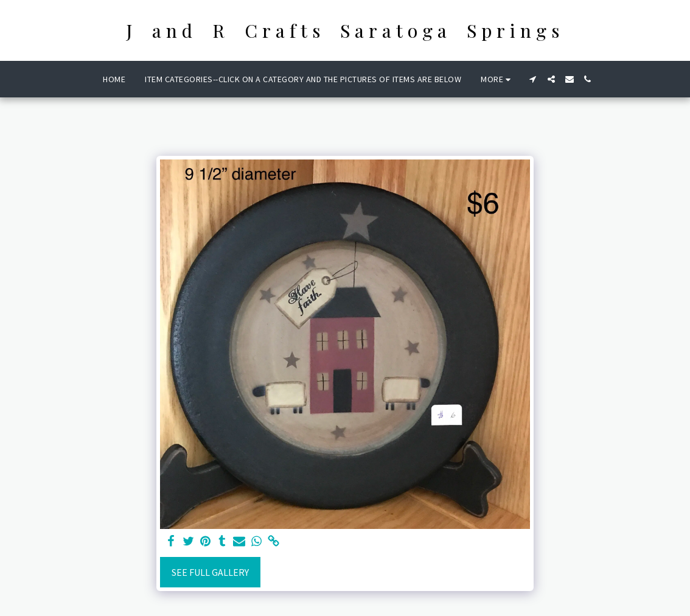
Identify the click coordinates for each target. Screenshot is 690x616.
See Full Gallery (210, 572)
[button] (533, 79)
